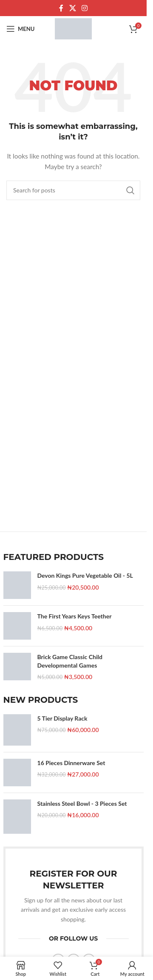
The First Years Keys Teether (75, 616)
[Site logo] (74, 28)
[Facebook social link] (61, 8)
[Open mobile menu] (20, 29)
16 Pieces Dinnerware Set (71, 763)
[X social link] (72, 8)
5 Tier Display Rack (62, 718)
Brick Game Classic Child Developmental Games (70, 661)
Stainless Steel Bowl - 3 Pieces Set (82, 803)
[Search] (73, 190)
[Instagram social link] (85, 8)
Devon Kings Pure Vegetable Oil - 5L (85, 575)
